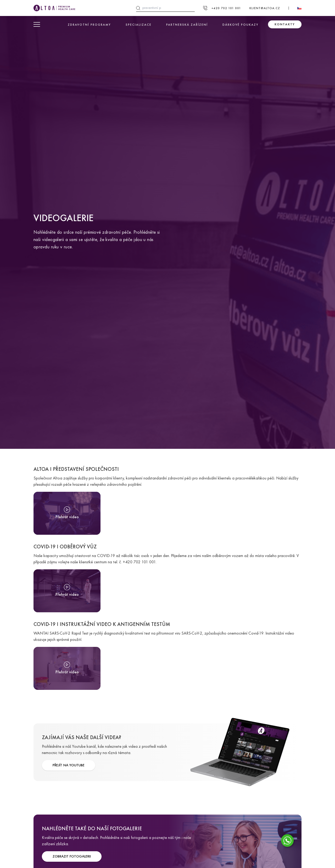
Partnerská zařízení (187, 25)
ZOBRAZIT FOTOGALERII (72, 856)
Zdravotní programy (89, 25)
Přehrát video (67, 517)
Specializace (139, 25)
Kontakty (285, 24)
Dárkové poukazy (241, 25)
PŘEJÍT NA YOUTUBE (69, 765)
